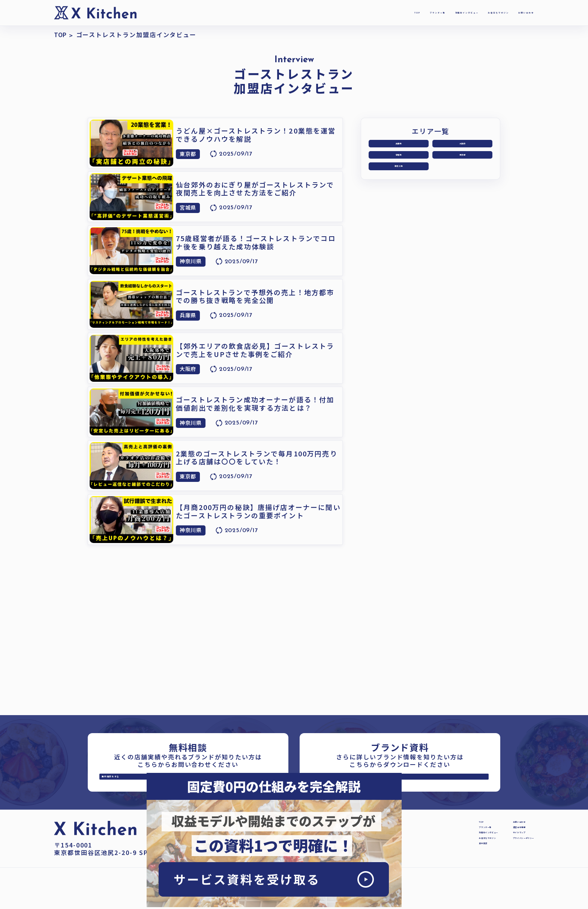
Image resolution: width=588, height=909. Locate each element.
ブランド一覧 (331, 13)
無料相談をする (158, 783)
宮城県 (399, 162)
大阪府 (462, 146)
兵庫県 (399, 146)
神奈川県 (399, 179)
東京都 (462, 162)
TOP (294, 13)
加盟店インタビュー (391, 13)
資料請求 (405, 878)
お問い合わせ (514, 13)
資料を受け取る (370, 783)
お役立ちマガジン (457, 13)
